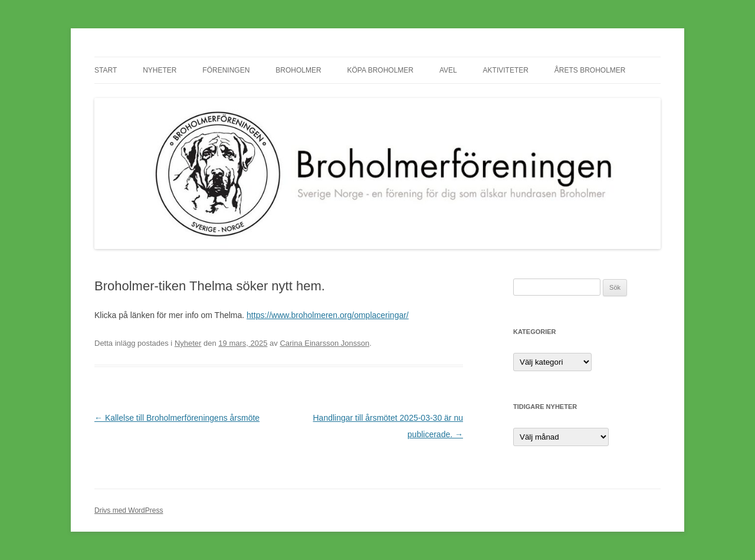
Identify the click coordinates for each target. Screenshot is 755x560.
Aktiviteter (506, 70)
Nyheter (160, 70)
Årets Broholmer (590, 70)
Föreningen (226, 70)
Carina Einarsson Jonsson (324, 343)
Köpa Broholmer (380, 70)
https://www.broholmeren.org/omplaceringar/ (328, 315)
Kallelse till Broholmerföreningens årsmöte (177, 418)
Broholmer (298, 70)
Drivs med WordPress (129, 510)
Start (106, 70)
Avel (448, 70)
